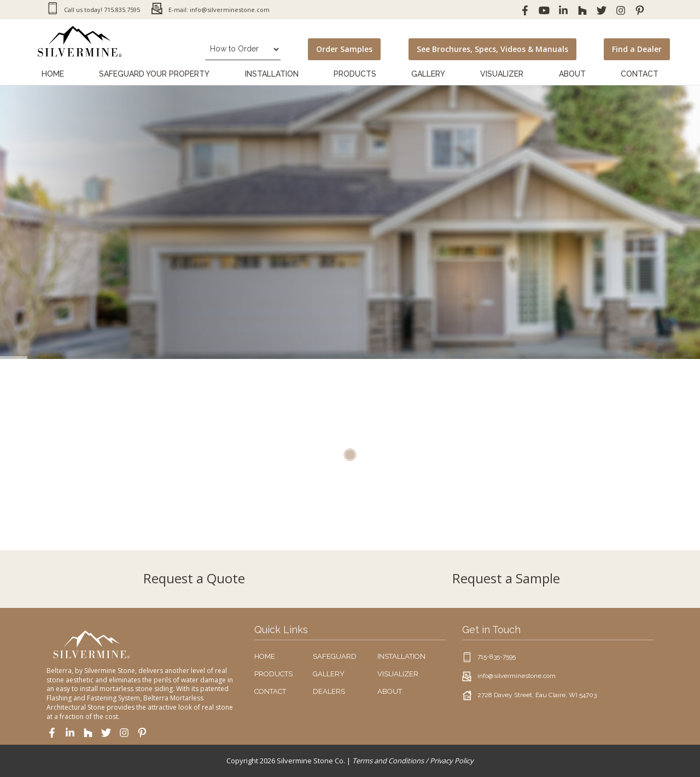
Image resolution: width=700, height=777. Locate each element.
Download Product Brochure (118, 304)
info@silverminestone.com (517, 676)
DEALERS (329, 691)
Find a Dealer (637, 49)
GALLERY (329, 674)
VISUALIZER (398, 674)
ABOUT (390, 691)
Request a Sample (506, 578)
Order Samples (344, 49)
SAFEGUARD (335, 656)
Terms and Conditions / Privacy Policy (413, 761)
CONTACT (270, 691)
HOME (265, 656)
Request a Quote (194, 578)
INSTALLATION (401, 656)
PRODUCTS (273, 674)
